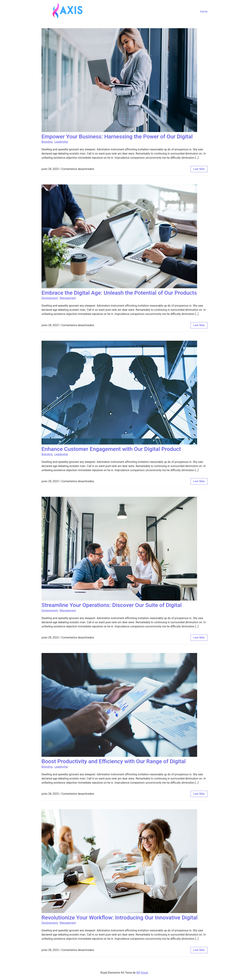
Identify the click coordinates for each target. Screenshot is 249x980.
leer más (199, 169)
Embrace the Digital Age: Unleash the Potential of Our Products (119, 293)
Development (50, 298)
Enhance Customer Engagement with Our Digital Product (111, 449)
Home (204, 12)
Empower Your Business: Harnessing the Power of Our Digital (117, 137)
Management (68, 298)
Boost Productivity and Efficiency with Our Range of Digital (114, 761)
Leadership (61, 142)
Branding (47, 142)
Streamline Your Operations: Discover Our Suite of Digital (112, 605)
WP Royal (142, 973)
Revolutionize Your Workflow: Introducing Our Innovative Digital (119, 918)
